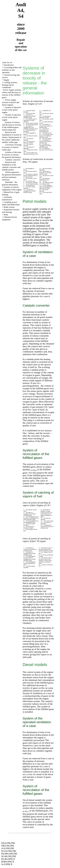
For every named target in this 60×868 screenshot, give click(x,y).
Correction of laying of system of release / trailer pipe (12, 147)
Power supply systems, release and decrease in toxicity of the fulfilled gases (12, 94)
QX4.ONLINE (8, 843)
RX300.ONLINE (9, 854)
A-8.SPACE (7, 864)
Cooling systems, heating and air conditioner (10, 85)
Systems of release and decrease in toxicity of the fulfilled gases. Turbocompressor (12, 126)
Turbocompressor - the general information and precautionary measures (11, 176)
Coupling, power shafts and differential (11, 203)
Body (6, 215)
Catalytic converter (13, 160)
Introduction (9, 65)
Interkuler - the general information (10, 183)
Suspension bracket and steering (11, 211)
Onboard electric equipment (10, 218)
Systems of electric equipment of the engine (12, 188)
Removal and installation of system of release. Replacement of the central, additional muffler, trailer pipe (12, 137)
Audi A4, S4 (7, 62)
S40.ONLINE (8, 846)
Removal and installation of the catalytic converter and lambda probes (11, 166)
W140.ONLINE (9, 856)
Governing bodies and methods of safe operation (12, 70)
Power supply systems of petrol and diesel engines (11, 102)
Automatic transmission (7, 198)
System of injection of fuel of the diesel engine (11, 117)
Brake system (9, 207)
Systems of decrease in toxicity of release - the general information (12, 155)
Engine (6, 80)
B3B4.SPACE (8, 862)
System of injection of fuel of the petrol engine (11, 110)
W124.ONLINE (9, 851)
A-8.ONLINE (8, 848)
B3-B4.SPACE (8, 859)
